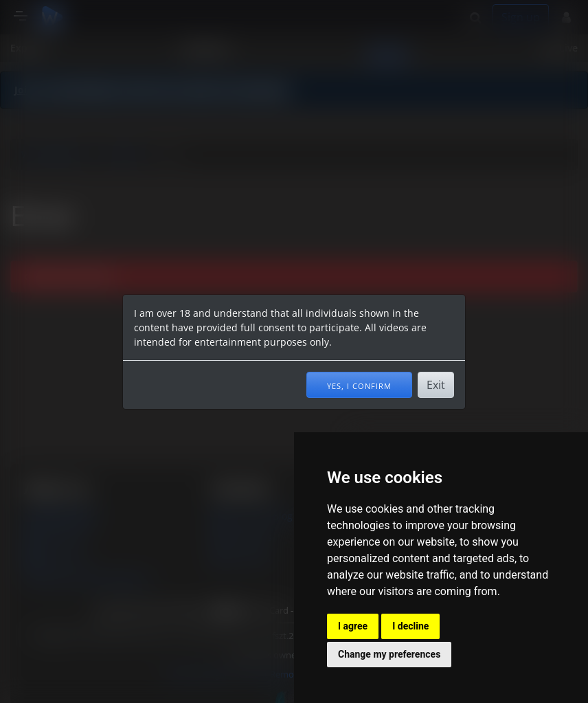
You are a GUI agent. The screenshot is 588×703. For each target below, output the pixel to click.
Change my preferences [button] (389, 654)
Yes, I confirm (359, 385)
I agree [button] (353, 626)
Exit (436, 385)
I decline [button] (410, 626)
